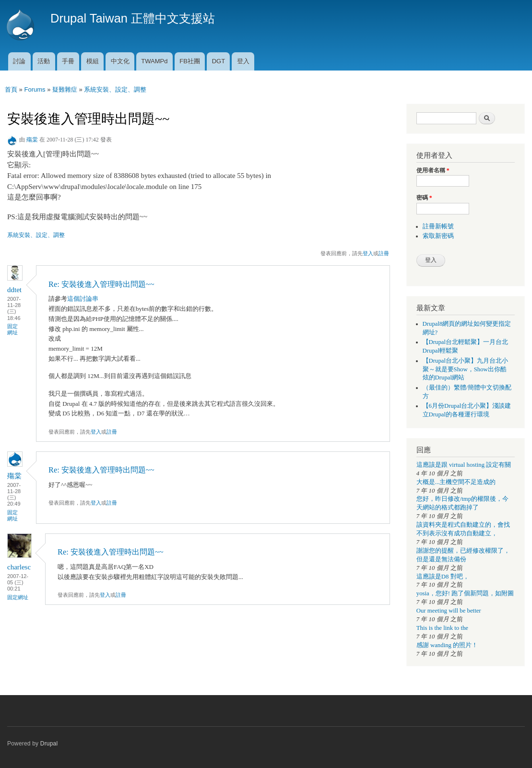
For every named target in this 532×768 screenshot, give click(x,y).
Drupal (49, 744)
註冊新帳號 (438, 226)
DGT (219, 61)
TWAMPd (154, 61)
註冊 (384, 253)
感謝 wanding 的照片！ (447, 645)
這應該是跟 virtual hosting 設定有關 (464, 465)
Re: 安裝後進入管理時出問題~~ (101, 284)
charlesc (19, 567)
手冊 (68, 61)
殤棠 (32, 140)
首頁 (11, 89)
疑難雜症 (65, 89)
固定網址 (12, 329)
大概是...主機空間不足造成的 (456, 482)
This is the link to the (442, 628)
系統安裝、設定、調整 (115, 89)
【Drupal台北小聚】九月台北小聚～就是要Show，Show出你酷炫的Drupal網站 (466, 369)
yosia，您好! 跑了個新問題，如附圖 (465, 593)
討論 (19, 61)
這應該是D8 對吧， (443, 577)
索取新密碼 (438, 236)
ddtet (14, 290)
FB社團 (190, 61)
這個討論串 (83, 299)
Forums (35, 89)
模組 (93, 61)
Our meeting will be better (449, 611)
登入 (243, 61)
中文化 (120, 61)
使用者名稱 (433, 170)
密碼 (424, 198)
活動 (44, 61)
